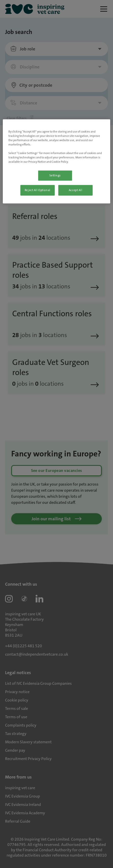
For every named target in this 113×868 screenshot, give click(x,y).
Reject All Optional (38, 190)
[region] (56, 161)
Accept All (76, 190)
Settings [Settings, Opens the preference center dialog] (55, 176)
